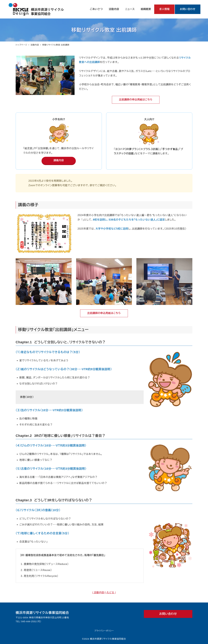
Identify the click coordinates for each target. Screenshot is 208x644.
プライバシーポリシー (104, 631)
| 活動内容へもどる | (104, 592)
